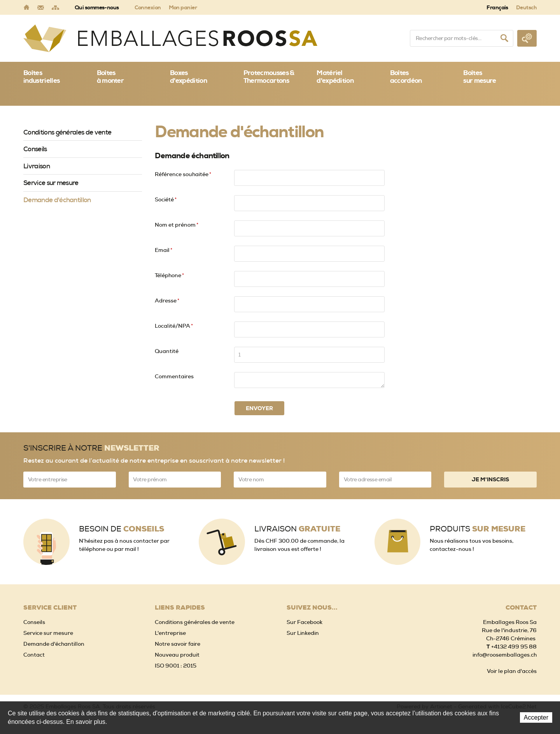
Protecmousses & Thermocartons (269, 77)
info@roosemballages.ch (505, 655)
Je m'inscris (490, 479)
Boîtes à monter (110, 77)
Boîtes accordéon (406, 77)
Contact (34, 655)
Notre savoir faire (178, 644)
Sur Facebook (304, 622)
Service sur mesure (51, 183)
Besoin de (122, 529)
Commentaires (174, 376)
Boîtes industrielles (41, 77)
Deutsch (526, 7)
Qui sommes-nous (97, 7)
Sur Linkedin (303, 633)
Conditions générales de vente (67, 132)
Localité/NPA (174, 326)
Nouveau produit (177, 655)
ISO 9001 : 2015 (176, 666)
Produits (478, 529)
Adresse (167, 301)
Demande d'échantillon (57, 200)
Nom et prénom (177, 225)
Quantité (167, 351)
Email (164, 250)
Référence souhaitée (183, 174)
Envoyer (259, 408)
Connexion (148, 7)
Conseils (35, 149)
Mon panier (183, 7)
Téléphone (169, 275)
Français (497, 7)
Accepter (536, 717)
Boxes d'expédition (188, 77)
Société (166, 199)
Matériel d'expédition (335, 77)
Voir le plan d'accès (512, 671)
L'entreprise (170, 633)
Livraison (37, 166)
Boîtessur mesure (479, 77)
